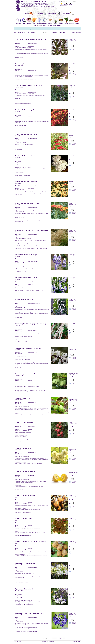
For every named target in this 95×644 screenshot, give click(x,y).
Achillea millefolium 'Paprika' (25, 110)
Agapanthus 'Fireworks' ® (24, 589)
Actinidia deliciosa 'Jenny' (24, 519)
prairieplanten (45, 23)
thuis (35, 25)
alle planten (27, 13)
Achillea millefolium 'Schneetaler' (26, 156)
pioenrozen (77, 23)
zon (62, 4)
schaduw (71, 4)
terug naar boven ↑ (18, 641)
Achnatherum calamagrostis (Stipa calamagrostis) (32, 230)
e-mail (55, 25)
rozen (34, 23)
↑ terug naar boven (77, 641)
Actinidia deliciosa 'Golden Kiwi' (26, 471)
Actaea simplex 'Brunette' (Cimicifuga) (28, 348)
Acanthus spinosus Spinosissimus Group (29, 85)
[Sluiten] (79, 28)
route (44, 25)
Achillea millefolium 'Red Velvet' (26, 134)
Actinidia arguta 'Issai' (23, 398)
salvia (24, 23)
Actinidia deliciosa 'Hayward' (25, 496)
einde (64, 32)
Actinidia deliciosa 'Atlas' (24, 448)
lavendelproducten (52, 13)
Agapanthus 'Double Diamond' (25, 563)
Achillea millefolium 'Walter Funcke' (28, 203)
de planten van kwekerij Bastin (34, 2)
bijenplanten (61, 23)
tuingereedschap (66, 13)
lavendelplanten (18, 23)
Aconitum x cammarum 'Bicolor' (26, 278)
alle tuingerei (40, 13)
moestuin (66, 23)
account (59, 25)
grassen (55, 23)
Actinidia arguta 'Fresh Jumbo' (26, 374)
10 (58, 32)
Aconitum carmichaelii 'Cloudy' (26, 255)
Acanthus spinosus (21, 64)
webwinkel (40, 25)
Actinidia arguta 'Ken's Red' (25, 422)
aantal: (70, 46)
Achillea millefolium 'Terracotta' (26, 182)
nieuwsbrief (50, 25)
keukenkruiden (71, 23)
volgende (61, 32)
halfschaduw (66, 4)
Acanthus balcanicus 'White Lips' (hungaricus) (31, 39)
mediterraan (40, 23)
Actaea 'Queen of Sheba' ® (24, 299)
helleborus (29, 23)
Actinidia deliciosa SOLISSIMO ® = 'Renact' (30, 542)
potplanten (50, 23)
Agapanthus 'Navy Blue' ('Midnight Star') (29, 613)
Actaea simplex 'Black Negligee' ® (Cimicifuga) (31, 324)
